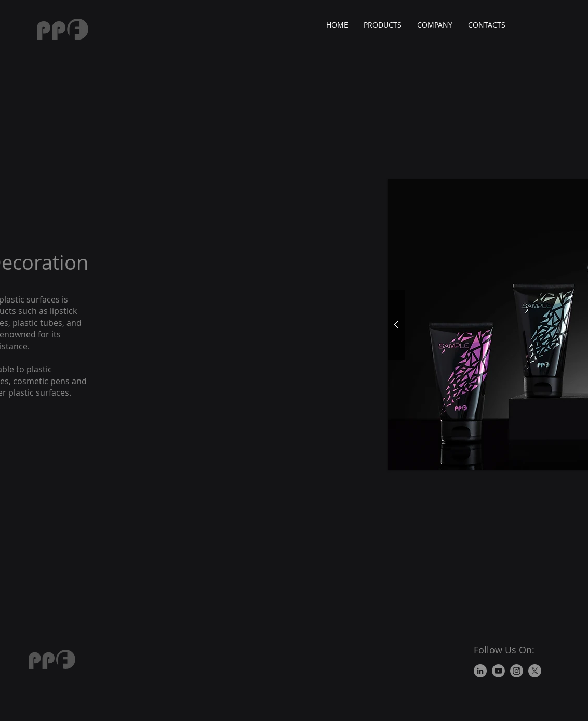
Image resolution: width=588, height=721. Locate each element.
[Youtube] (498, 671)
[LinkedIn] (480, 671)
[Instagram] (517, 671)
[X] (535, 671)
